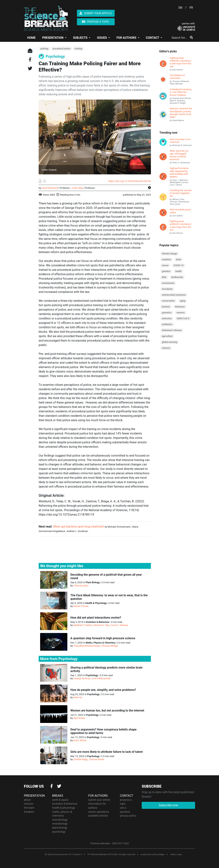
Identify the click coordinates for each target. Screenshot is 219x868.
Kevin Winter (80, 740)
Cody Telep (77, 188)
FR (191, 8)
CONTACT (153, 38)
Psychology (55, 56)
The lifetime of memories (177, 77)
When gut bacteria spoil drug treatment (78, 527)
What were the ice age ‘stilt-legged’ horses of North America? (179, 155)
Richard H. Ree (102, 625)
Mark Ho (78, 697)
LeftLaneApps (158, 854)
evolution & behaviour (65, 804)
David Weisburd (50, 188)
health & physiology (64, 808)
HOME (31, 38)
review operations (99, 812)
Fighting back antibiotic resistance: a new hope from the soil (181, 62)
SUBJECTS (81, 38)
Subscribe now (168, 805)
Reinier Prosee (81, 606)
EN (180, 8)
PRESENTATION (53, 38)
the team (29, 808)
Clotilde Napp (81, 759)
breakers (29, 812)
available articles (98, 816)
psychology (59, 832)
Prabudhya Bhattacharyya (87, 646)
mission (29, 804)
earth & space (60, 800)
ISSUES (102, 38)
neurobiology (60, 824)
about (27, 800)
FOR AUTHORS (127, 38)
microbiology (60, 820)
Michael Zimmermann (119, 527)
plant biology (60, 828)
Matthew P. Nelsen (83, 625)
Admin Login (176, 854)
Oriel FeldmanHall (101, 678)
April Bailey (79, 718)
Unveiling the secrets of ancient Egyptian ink (181, 193)
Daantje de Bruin (82, 678)
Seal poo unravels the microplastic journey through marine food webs (181, 113)
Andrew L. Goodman (77, 531)
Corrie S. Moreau (119, 625)
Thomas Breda (96, 759)
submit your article (99, 800)
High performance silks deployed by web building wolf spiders (179, 172)
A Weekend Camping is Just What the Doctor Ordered (181, 92)
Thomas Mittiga (110, 646)
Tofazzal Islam (81, 586)
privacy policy (128, 816)
